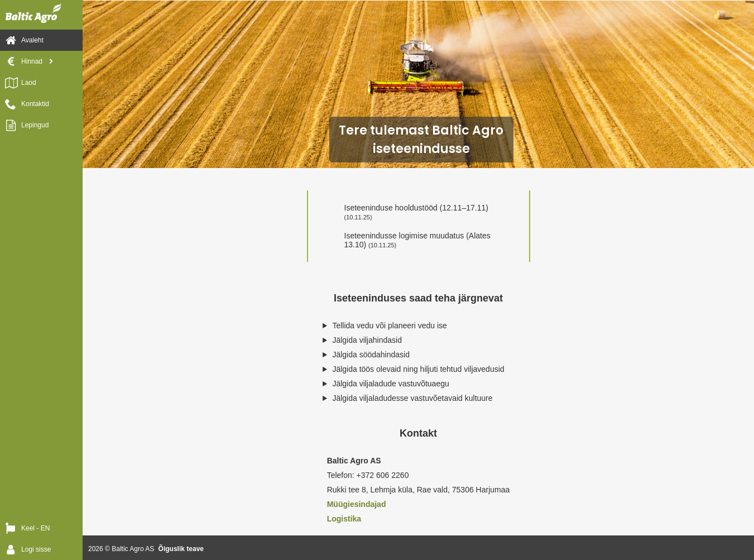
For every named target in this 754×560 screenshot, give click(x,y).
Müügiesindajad (357, 504)
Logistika (344, 519)
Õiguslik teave (181, 549)
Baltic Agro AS (133, 549)
